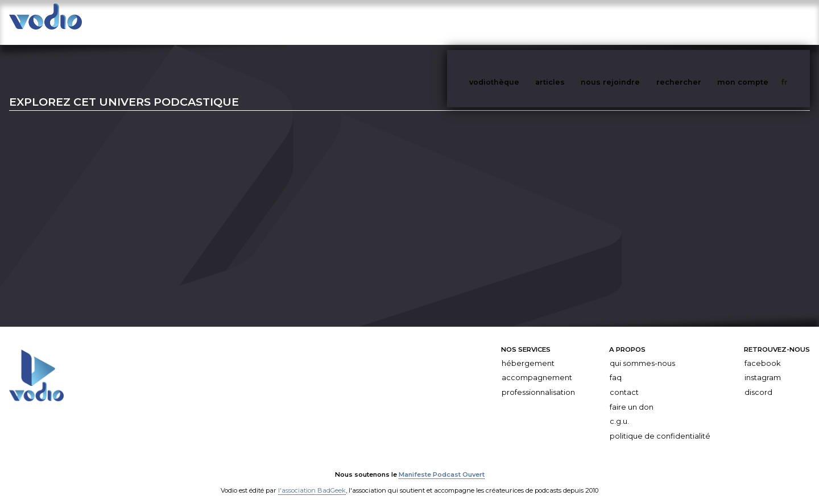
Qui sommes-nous (642, 352)
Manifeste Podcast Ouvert (442, 463)
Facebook (762, 352)
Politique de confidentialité (660, 425)
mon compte (762, 22)
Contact (624, 381)
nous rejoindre (634, 22)
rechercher (700, 22)
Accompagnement (537, 366)
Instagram (763, 366)
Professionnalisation (538, 381)
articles (576, 22)
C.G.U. (619, 410)
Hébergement (528, 352)
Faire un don (632, 396)
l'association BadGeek (312, 479)
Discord (758, 381)
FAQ (616, 366)
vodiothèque (522, 22)
